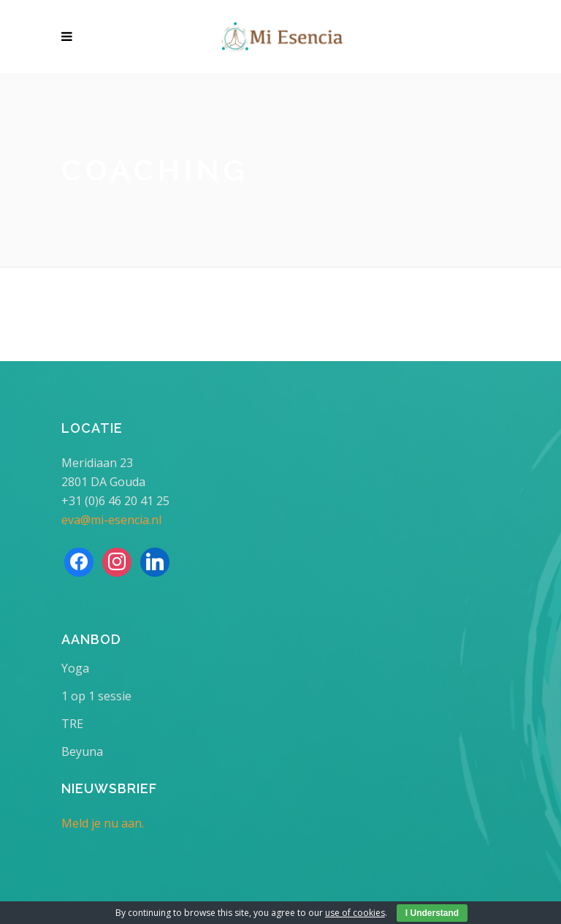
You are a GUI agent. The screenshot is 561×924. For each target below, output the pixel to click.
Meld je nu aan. (103, 823)
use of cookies (355, 913)
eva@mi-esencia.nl (111, 520)
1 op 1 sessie (96, 696)
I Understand (432, 913)
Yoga (75, 668)
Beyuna (82, 751)
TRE (72, 724)
